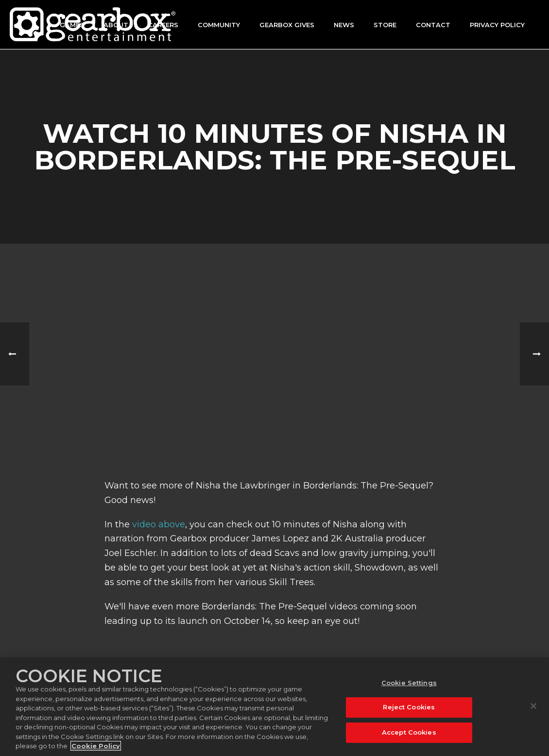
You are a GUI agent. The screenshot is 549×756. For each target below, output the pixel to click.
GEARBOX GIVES (287, 25)
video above (159, 524)
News (344, 25)
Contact (433, 25)
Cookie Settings (409, 683)
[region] (274, 707)
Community (219, 25)
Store (385, 25)
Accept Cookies (409, 732)
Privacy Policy (497, 25)
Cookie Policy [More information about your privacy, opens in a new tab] (96, 746)
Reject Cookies (409, 707)
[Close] (533, 706)
